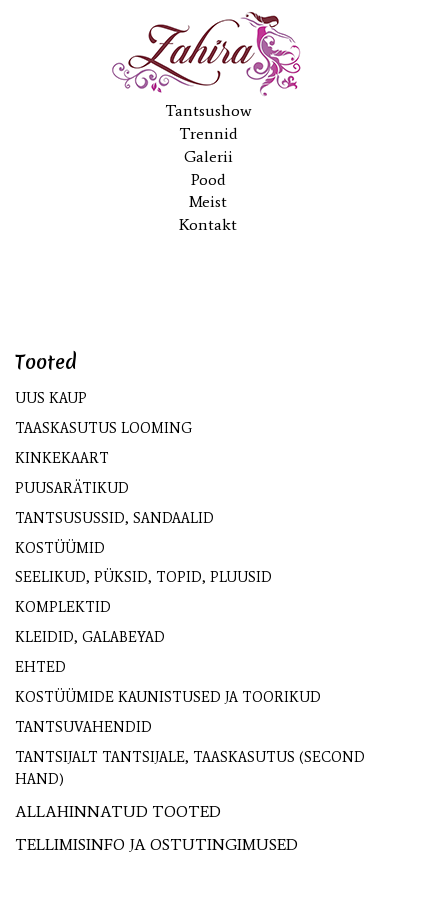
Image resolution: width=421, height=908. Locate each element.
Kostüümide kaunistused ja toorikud (168, 697)
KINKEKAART (62, 458)
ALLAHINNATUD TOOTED (118, 811)
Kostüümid (60, 548)
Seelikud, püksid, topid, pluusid (143, 577)
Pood (208, 179)
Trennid (208, 133)
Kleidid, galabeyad (90, 637)
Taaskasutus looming (103, 428)
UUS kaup (51, 398)
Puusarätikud (72, 488)
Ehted (40, 667)
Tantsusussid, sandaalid (114, 518)
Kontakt (208, 224)
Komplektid (63, 607)
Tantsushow (208, 110)
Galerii (208, 156)
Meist (208, 201)
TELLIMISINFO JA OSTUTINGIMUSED (156, 844)
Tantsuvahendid (83, 727)
